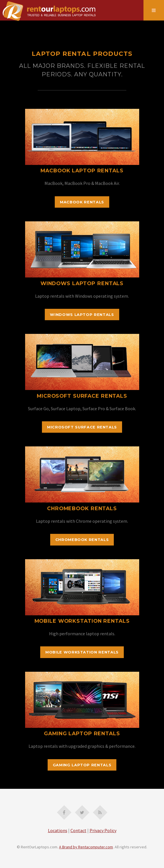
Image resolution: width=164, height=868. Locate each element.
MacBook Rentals (82, 202)
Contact (78, 830)
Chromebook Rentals (82, 540)
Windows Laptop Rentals (82, 315)
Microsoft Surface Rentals (82, 427)
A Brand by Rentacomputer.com (86, 847)
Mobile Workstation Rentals (82, 652)
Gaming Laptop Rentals (82, 765)
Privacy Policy (103, 830)
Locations (58, 830)
